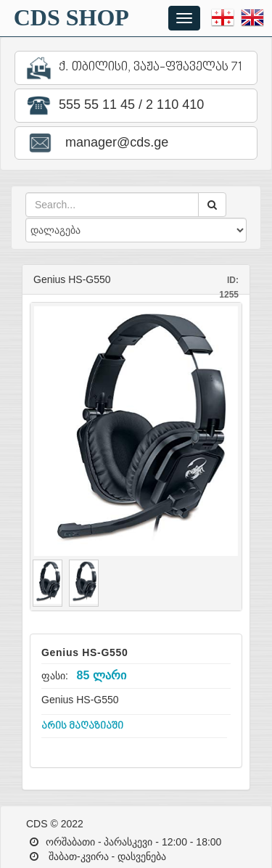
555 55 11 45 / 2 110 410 (113, 106)
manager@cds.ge (96, 143)
